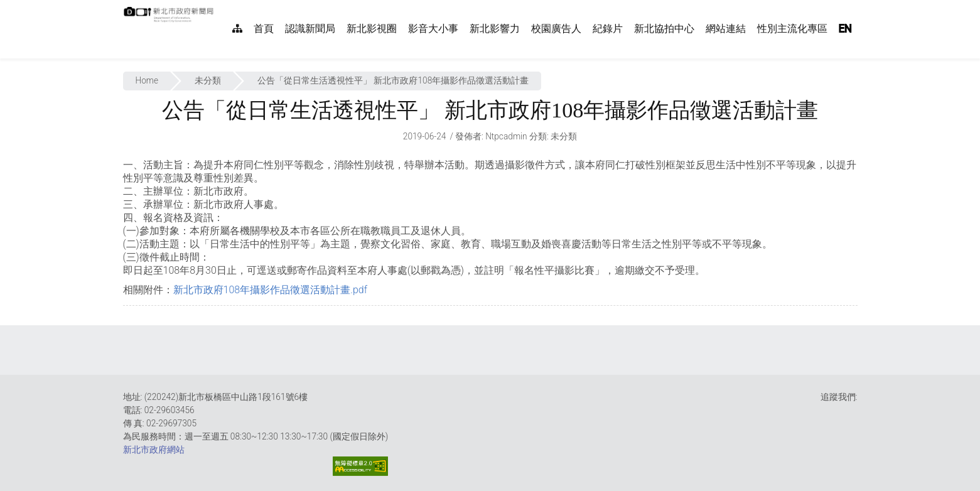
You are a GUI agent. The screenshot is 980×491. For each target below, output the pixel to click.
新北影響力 (495, 29)
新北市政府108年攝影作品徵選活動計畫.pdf (271, 290)
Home (147, 80)
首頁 (264, 29)
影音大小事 (433, 29)
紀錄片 (608, 29)
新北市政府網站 (154, 450)
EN (845, 29)
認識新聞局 (310, 29)
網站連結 (726, 29)
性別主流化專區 (792, 29)
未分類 (208, 80)
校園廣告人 (556, 29)
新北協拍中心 (664, 29)
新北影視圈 (372, 29)
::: (220, 7)
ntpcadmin (506, 136)
